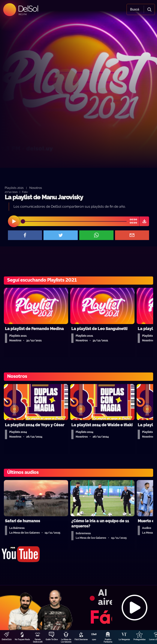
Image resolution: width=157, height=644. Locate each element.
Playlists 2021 (14, 188)
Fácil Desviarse (81, 639)
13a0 (94, 639)
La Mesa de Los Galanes (66, 641)
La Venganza (124, 639)
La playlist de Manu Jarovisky (44, 197)
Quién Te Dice (52, 639)
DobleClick (7, 639)
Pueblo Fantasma (108, 641)
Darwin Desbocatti (38, 641)
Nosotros (36, 188)
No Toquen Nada (22, 639)
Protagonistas (139, 639)
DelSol (28, 8)
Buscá (135, 9)
